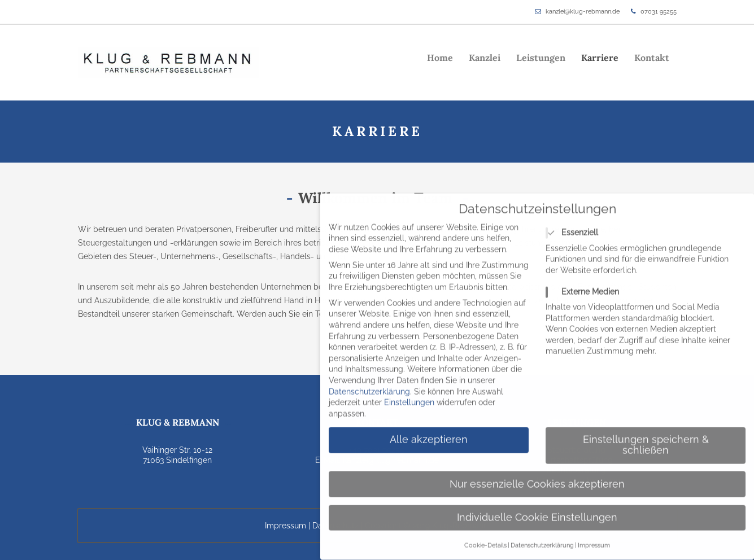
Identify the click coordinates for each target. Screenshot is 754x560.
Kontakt (652, 58)
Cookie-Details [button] (485, 536)
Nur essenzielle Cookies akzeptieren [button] (537, 475)
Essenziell (576, 224)
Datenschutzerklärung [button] (542, 536)
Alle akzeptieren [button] (429, 431)
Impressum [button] (594, 536)
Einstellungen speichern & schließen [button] (646, 436)
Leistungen (541, 58)
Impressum (286, 526)
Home (440, 58)
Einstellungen (409, 393)
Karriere (600, 58)
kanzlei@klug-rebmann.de (583, 12)
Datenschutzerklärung (369, 383)
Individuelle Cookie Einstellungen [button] (537, 509)
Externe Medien (586, 283)
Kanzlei (485, 58)
